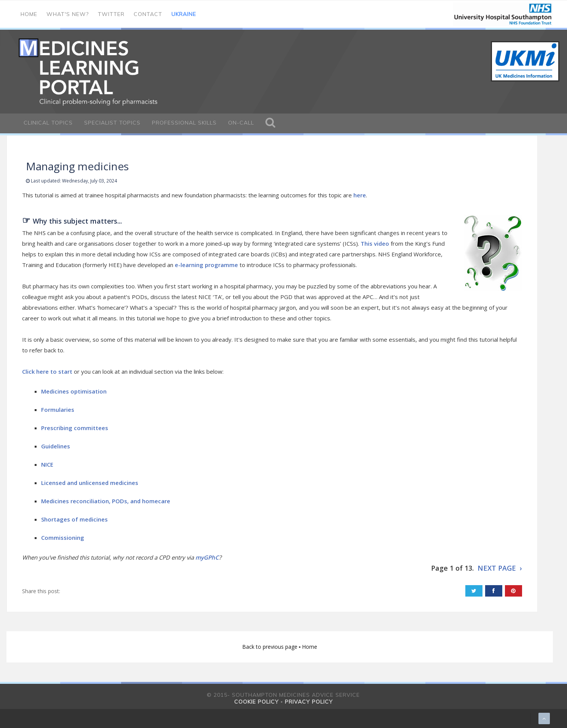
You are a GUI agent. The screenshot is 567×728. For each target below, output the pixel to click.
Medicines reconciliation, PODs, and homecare (106, 501)
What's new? (68, 14)
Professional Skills (184, 123)
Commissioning (63, 538)
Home (29, 14)
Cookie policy (256, 702)
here (360, 195)
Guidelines (56, 446)
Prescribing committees (75, 428)
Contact (148, 14)
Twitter (111, 14)
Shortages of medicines (74, 519)
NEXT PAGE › (500, 568)
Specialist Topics (112, 123)
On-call (241, 123)
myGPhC (207, 557)
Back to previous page (271, 647)
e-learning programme (206, 265)
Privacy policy (309, 702)
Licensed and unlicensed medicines (90, 483)
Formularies (58, 410)
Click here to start (47, 371)
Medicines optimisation (75, 391)
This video (375, 243)
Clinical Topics (48, 123)
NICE (48, 464)
